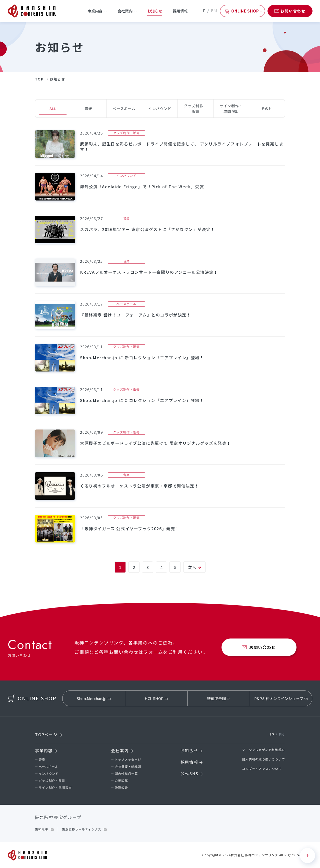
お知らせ (155, 11)
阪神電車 (42, 829)
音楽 (42, 759)
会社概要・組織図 (128, 766)
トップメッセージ (128, 759)
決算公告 (121, 787)
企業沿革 (121, 780)
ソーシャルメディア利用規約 (263, 750)
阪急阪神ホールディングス (82, 829)
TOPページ (48, 734)
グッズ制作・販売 (52, 780)
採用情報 (180, 11)
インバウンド (49, 773)
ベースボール (48, 766)
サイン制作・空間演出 (55, 787)
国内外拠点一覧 (126, 773)
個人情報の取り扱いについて (263, 759)
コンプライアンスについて (262, 769)
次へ (194, 567)
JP (204, 11)
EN (214, 11)
